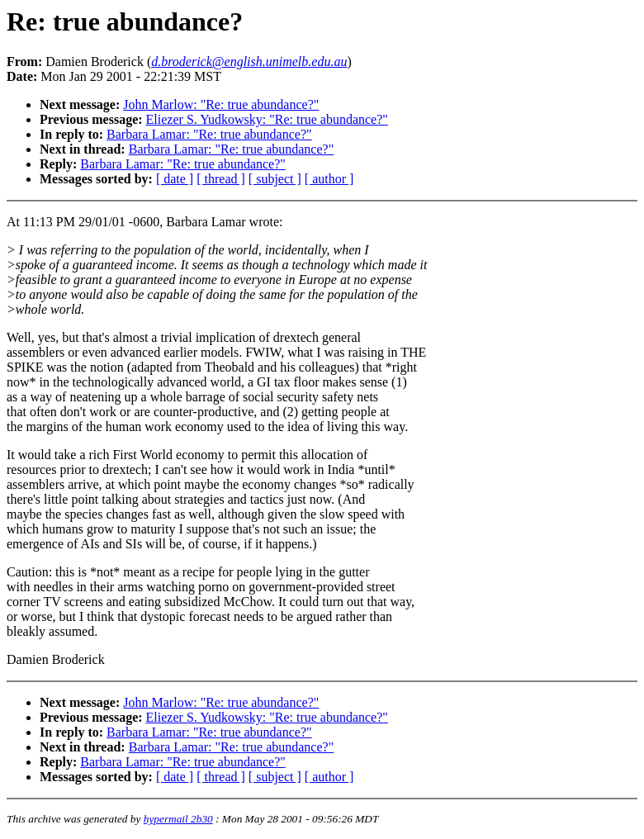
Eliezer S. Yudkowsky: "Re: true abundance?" (267, 119)
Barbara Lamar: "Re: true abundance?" (209, 134)
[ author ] (329, 179)
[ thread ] (221, 179)
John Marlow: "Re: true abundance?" (221, 104)
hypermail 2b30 (178, 819)
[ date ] (175, 179)
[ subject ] (275, 179)
